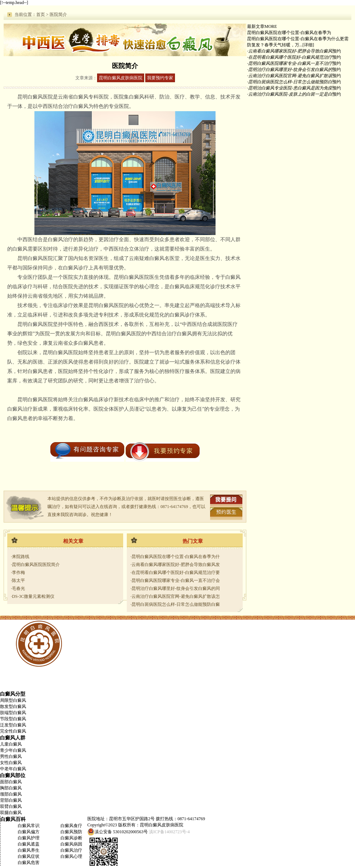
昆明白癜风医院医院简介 (36, 565)
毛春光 (18, 588)
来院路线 (21, 557)
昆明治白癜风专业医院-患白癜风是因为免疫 (290, 88)
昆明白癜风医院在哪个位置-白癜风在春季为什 (176, 557)
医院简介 (58, 14)
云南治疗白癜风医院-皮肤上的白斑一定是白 (290, 94)
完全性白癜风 (13, 731)
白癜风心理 (71, 856)
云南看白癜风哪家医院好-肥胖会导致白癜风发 (176, 565)
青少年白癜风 (13, 750)
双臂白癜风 (11, 806)
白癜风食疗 (71, 826)
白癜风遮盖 (29, 844)
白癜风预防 (71, 832)
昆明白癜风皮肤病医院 (121, 78)
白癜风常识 (29, 826)
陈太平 (18, 580)
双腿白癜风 (11, 813)
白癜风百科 (13, 819)
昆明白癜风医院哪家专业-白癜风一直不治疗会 (176, 580)
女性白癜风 (11, 763)
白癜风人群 (13, 738)
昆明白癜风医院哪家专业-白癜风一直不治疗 (290, 63)
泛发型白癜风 (13, 725)
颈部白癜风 (11, 794)
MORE (271, 26)
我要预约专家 (160, 78)
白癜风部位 (13, 775)
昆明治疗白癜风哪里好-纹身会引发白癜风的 (290, 70)
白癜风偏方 (29, 832)
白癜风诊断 (71, 838)
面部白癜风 (11, 782)
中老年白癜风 (13, 769)
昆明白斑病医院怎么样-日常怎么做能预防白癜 (176, 604)
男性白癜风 (11, 756)
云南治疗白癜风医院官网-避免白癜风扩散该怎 (176, 596)
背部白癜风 (11, 800)
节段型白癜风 (13, 719)
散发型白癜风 (13, 706)
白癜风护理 (29, 838)
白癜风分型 (13, 694)
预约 (337, 51)
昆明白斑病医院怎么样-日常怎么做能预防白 (290, 82)
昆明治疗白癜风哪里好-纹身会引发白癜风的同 (176, 588)
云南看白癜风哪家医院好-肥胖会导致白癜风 (290, 51)
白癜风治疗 (71, 850)
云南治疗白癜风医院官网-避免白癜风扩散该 (290, 76)
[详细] (308, 45)
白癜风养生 (29, 850)
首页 (41, 14)
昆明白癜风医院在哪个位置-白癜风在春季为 (289, 33)
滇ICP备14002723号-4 (169, 832)
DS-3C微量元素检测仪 (33, 596)
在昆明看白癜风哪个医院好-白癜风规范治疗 (290, 57)
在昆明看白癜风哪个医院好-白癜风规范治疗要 (176, 573)
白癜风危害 (29, 863)
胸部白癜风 (11, 788)
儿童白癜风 (11, 744)
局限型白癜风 (13, 700)
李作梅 (18, 573)
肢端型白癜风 (13, 713)
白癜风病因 (71, 844)
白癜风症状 (29, 856)
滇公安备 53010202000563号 (121, 832)
